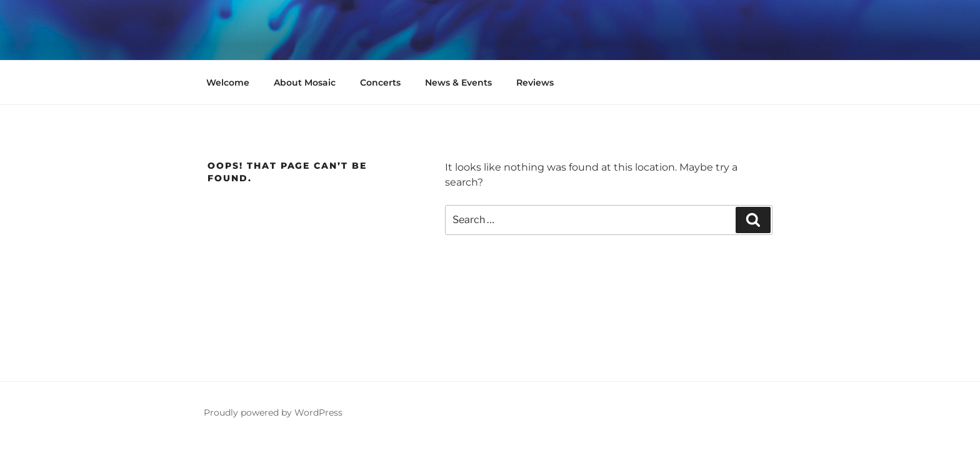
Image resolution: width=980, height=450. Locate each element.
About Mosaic (305, 82)
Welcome (228, 82)
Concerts (380, 82)
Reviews (535, 82)
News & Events (458, 82)
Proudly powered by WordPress (273, 412)
